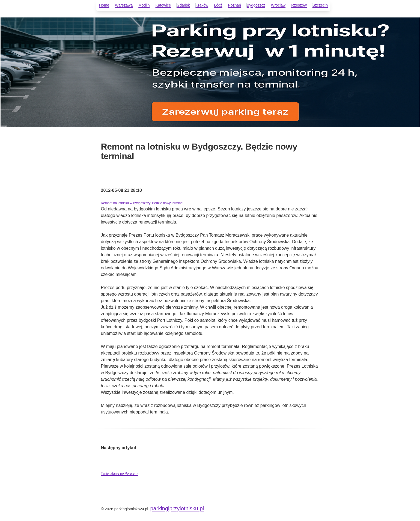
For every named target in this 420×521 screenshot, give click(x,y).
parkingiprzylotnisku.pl (177, 508)
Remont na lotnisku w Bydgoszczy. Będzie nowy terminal (142, 203)
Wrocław (278, 5)
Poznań (235, 5)
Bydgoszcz (256, 5)
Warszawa (124, 5)
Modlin (144, 5)
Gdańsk (183, 5)
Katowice (163, 5)
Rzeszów (299, 5)
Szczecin (320, 5)
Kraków (202, 5)
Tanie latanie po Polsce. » (120, 474)
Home (104, 5)
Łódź (218, 5)
